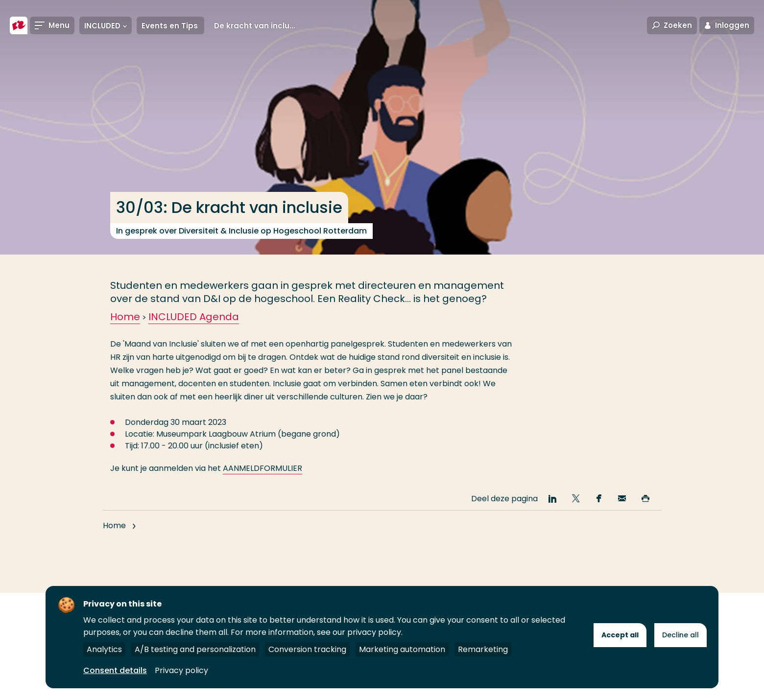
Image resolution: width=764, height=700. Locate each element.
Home (125, 317)
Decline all (680, 635)
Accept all (620, 635)
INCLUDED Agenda (194, 317)
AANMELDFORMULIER (263, 468)
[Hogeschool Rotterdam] (19, 25)
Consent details (115, 670)
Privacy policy (181, 670)
